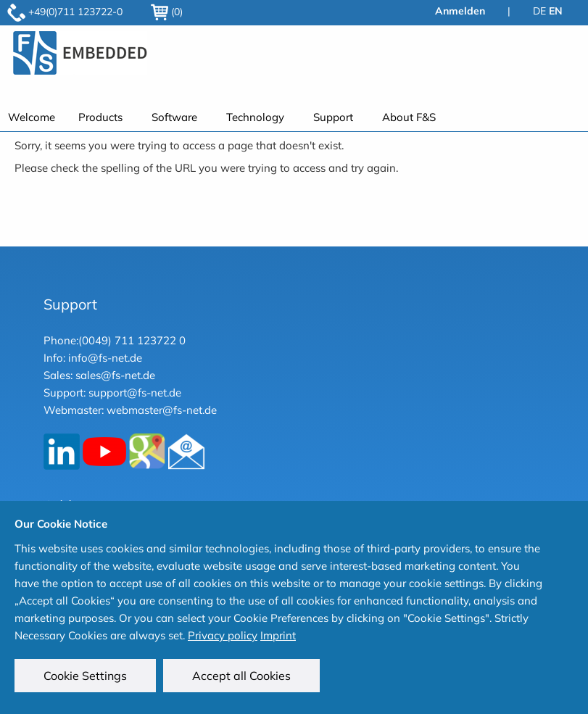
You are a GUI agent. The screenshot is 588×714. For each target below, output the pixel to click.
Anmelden (460, 11)
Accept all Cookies (241, 676)
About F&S (409, 117)
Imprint (278, 635)
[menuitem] (103, 117)
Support (333, 117)
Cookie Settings (85, 676)
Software (174, 117)
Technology (255, 117)
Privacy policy (223, 635)
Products (100, 117)
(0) (167, 12)
